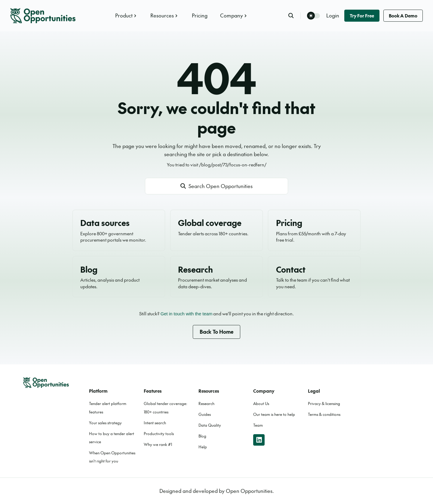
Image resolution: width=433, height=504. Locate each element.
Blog (202, 436)
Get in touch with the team (187, 314)
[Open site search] (216, 186)
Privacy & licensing (324, 404)
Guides (205, 414)
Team (258, 425)
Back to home (217, 332)
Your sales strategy (105, 423)
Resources (165, 15)
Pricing (200, 15)
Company (234, 15)
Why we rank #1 (158, 444)
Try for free (362, 15)
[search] (294, 15)
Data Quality (210, 425)
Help (203, 447)
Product (126, 15)
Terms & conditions (324, 414)
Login (333, 15)
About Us (261, 404)
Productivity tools (159, 434)
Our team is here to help (274, 414)
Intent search (155, 423)
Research (206, 404)
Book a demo (403, 15)
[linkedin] (259, 440)
